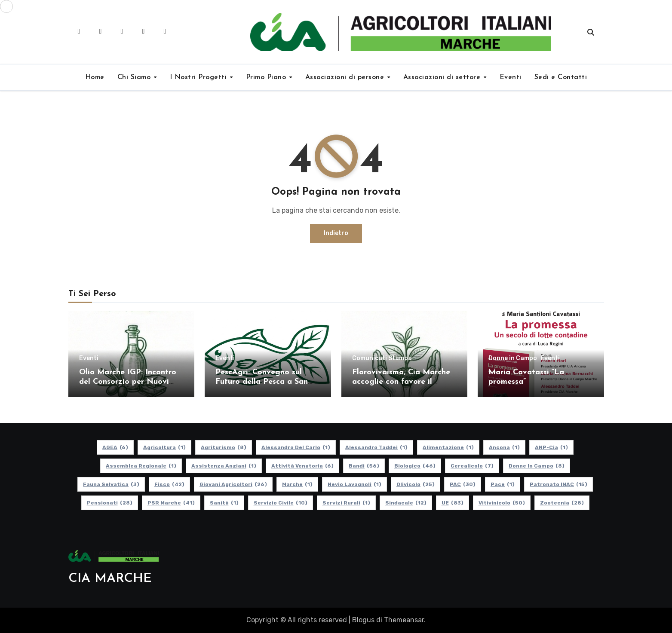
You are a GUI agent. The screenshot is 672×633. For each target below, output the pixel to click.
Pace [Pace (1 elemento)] (503, 484)
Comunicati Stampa (382, 358)
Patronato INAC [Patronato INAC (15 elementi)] (558, 484)
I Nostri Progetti (199, 77)
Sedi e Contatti (561, 77)
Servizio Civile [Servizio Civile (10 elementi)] (280, 503)
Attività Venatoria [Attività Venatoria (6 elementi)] (302, 466)
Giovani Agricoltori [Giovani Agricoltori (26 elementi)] (233, 484)
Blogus (363, 620)
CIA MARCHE (110, 579)
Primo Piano (267, 77)
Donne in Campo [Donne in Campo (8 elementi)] (537, 466)
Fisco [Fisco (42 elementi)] (169, 484)
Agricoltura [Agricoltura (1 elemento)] (164, 447)
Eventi (511, 77)
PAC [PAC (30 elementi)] (463, 484)
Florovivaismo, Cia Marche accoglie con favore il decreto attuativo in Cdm (401, 382)
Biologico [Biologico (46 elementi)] (415, 466)
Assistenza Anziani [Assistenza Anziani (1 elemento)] (224, 466)
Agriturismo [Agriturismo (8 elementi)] (224, 447)
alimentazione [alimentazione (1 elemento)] (448, 447)
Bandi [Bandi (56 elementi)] (364, 466)
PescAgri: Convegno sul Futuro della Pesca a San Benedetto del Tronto (262, 382)
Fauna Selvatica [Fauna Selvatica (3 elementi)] (111, 484)
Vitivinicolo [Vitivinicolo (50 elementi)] (501, 503)
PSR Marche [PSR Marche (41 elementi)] (171, 503)
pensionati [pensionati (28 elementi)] (109, 503)
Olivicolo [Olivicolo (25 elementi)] (416, 484)
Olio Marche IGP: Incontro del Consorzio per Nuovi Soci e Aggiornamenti (128, 382)
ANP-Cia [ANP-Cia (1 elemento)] (551, 447)
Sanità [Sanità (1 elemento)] (224, 503)
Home (95, 77)
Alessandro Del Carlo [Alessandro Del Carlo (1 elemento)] (296, 447)
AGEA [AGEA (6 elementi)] (115, 447)
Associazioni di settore (443, 77)
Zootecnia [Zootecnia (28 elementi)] (562, 503)
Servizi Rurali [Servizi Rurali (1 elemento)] (346, 503)
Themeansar (404, 620)
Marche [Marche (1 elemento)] (297, 484)
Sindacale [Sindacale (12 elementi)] (405, 503)
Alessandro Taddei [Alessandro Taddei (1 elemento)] (376, 447)
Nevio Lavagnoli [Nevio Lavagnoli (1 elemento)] (354, 484)
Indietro (336, 233)
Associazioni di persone (346, 77)
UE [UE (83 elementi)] (452, 503)
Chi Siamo (135, 77)
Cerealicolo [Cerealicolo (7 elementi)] (472, 466)
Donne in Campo (513, 358)
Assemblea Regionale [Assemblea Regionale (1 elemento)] (141, 466)
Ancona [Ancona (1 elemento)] (504, 447)
